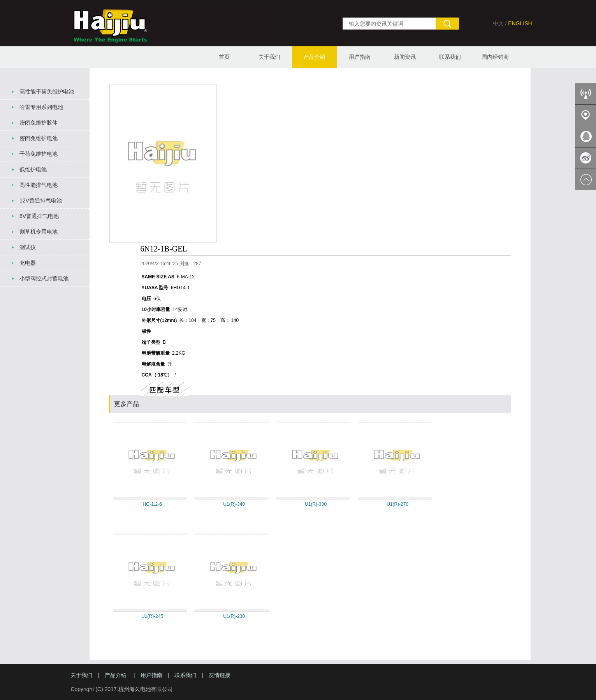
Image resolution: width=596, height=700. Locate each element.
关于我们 (269, 57)
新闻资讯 (405, 57)
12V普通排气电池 (41, 201)
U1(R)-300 (316, 504)
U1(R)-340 (234, 504)
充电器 (28, 263)
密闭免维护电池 (39, 138)
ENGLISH (520, 23)
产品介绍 (315, 57)
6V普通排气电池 (39, 216)
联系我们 (450, 57)
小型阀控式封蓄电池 (44, 278)
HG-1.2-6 (152, 504)
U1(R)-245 (152, 616)
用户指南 (360, 57)
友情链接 (220, 675)
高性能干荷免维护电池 (47, 91)
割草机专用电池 (39, 232)
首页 (224, 57)
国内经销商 (495, 57)
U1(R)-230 (234, 616)
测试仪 (28, 247)
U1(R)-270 (397, 504)
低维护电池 (33, 169)
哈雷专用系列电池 (41, 107)
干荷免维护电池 (39, 154)
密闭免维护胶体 (39, 123)
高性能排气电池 (39, 185)
